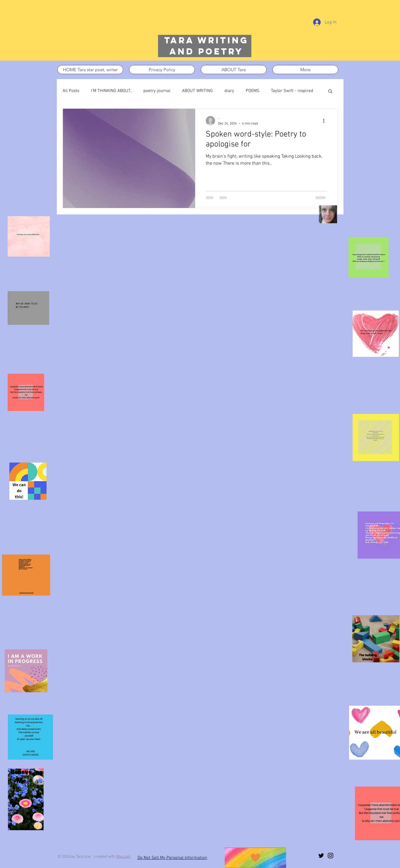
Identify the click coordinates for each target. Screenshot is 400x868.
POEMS (253, 91)
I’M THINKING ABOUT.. (111, 91)
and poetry (206, 51)
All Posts (71, 91)
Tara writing (206, 40)
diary (229, 91)
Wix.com (123, 857)
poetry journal (157, 91)
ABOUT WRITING (197, 91)
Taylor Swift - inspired (292, 91)
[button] (330, 92)
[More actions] (326, 121)
